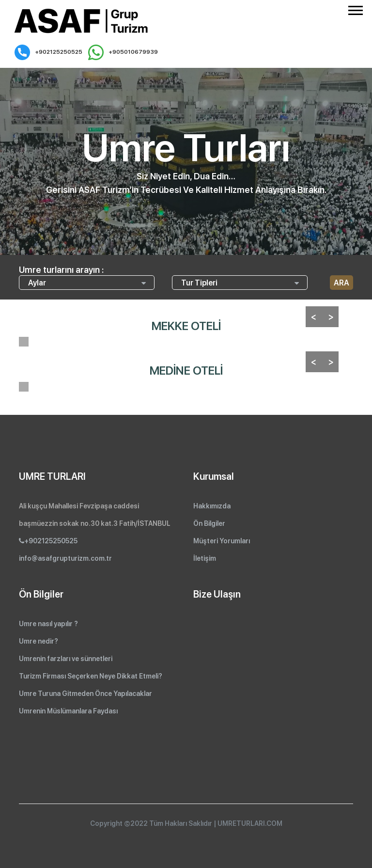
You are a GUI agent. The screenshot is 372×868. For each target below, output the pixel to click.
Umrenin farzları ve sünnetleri (66, 659)
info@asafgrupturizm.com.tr (65, 558)
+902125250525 (48, 52)
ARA (341, 283)
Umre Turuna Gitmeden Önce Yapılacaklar (85, 694)
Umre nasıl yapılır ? (48, 624)
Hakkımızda (212, 506)
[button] (355, 8)
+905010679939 (123, 52)
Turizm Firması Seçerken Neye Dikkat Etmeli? (91, 676)
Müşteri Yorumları (222, 541)
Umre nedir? (39, 641)
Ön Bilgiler (209, 523)
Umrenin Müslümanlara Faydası (68, 711)
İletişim (205, 558)
